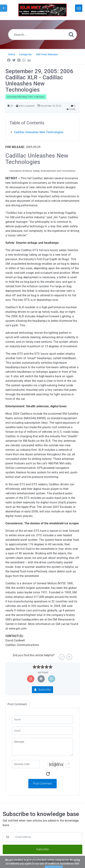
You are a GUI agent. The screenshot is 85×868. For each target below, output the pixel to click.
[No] (69, 656)
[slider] (42, 667)
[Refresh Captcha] (48, 774)
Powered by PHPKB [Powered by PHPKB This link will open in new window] (24, 861)
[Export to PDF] (31, 679)
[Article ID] (9, 106)
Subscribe (42, 690)
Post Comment (42, 784)
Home (12, 54)
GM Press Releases (47, 54)
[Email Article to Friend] (52, 679)
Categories (25, 54)
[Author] (17, 106)
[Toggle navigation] (79, 8)
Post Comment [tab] (17, 704)
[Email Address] (42, 837)
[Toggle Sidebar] (4, 8)
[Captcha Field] (26, 764)
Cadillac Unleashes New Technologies (39, 132)
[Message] (42, 747)
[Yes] (61, 656)
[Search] (71, 34)
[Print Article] (41, 679)
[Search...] (42, 35)
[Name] (42, 719)
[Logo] (42, 10)
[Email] (42, 731)
